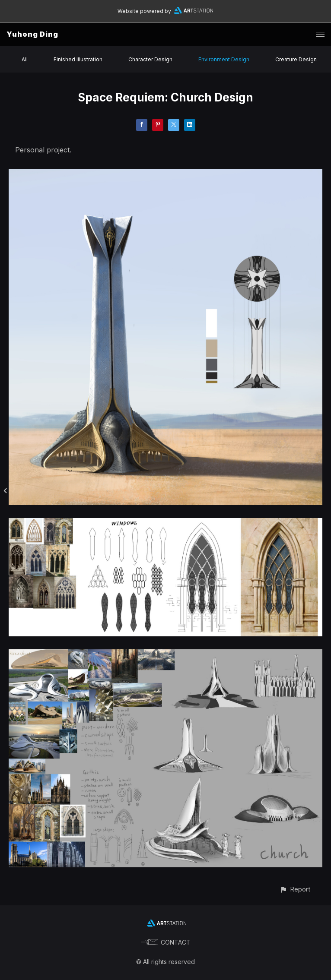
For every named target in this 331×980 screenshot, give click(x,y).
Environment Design (224, 59)
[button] (295, 889)
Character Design (150, 59)
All (25, 59)
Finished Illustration (78, 59)
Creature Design (296, 59)
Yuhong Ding (32, 34)
